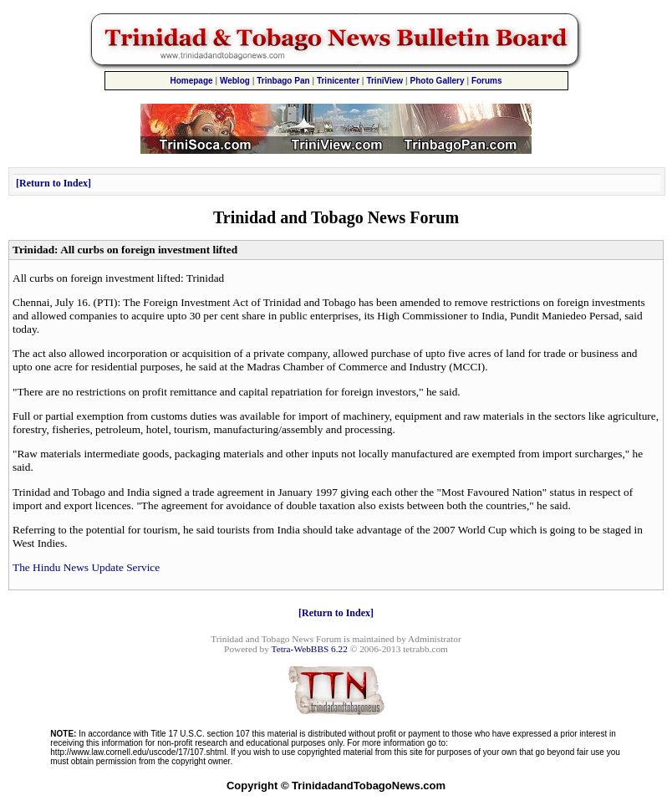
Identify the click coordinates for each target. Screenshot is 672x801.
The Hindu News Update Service (86, 567)
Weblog (235, 81)
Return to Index (53, 183)
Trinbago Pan (283, 81)
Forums (487, 81)
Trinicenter (338, 81)
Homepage (191, 81)
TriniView (384, 81)
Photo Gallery (438, 81)
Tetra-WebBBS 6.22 (310, 649)
